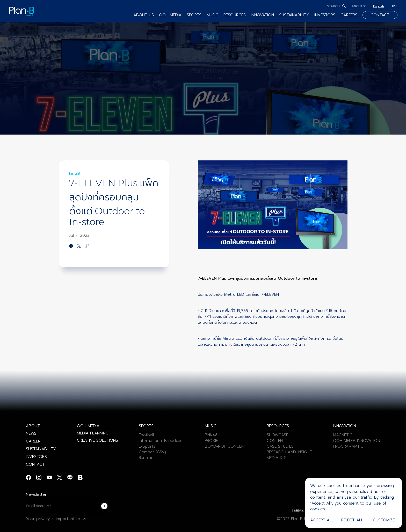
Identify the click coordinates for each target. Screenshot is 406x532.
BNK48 (211, 435)
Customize (384, 520)
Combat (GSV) (152, 452)
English (379, 6)
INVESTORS (325, 15)
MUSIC (212, 15)
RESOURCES (235, 15)
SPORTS (194, 15)
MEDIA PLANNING (93, 433)
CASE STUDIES (280, 446)
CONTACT (380, 15)
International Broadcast (161, 441)
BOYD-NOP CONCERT (225, 446)
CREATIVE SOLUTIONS (97, 440)
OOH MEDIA (170, 15)
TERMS (298, 511)
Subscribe (104, 506)
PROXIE (211, 441)
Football (146, 435)
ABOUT (33, 426)
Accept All (322, 520)
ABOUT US (144, 15)
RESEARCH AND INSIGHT (289, 452)
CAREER (33, 441)
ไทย (395, 6)
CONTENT (276, 441)
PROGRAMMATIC (348, 446)
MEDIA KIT (276, 458)
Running (146, 458)
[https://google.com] (87, 246)
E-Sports (147, 446)
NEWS (31, 433)
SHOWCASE (277, 435)
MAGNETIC (343, 435)
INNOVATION (262, 15)
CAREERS (349, 15)
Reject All (352, 520)
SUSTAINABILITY (294, 15)
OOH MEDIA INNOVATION (357, 441)
